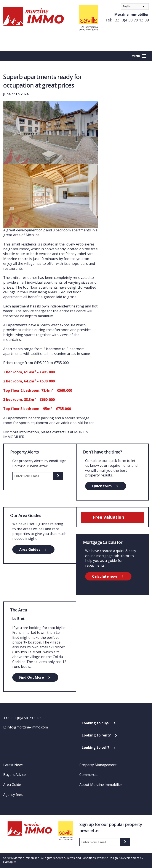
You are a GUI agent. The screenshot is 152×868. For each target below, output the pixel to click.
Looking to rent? (96, 735)
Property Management (98, 765)
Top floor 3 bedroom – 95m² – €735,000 (37, 409)
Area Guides (30, 549)
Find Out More (32, 677)
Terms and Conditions (81, 858)
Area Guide (12, 785)
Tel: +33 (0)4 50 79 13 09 (127, 20)
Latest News (13, 765)
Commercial (89, 775)
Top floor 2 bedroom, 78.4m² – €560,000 (38, 390)
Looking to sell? (95, 748)
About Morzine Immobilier (101, 785)
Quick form (102, 486)
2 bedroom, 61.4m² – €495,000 (29, 372)
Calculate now (105, 576)
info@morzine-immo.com (27, 727)
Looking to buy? (96, 723)
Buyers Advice (14, 775)
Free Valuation (108, 517)
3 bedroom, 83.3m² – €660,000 (29, 400)
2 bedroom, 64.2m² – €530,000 (29, 381)
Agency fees (13, 795)
